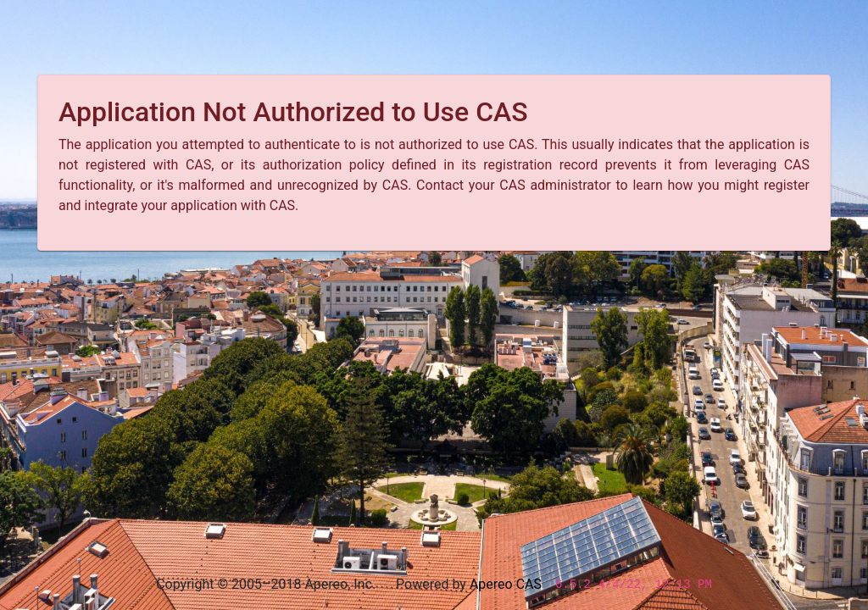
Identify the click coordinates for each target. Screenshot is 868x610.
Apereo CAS (506, 584)
